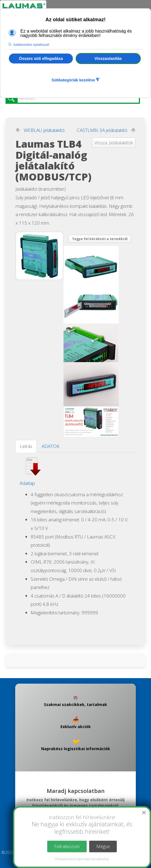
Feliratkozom (67, 846)
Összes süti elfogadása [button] (41, 59)
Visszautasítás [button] (108, 59)
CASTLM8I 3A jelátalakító (102, 130)
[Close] (144, 813)
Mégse (103, 846)
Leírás (26, 446)
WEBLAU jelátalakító (44, 130)
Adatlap (27, 483)
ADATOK (51, 446)
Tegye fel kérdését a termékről (100, 239)
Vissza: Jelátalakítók (114, 143)
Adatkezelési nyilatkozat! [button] (31, 45)
